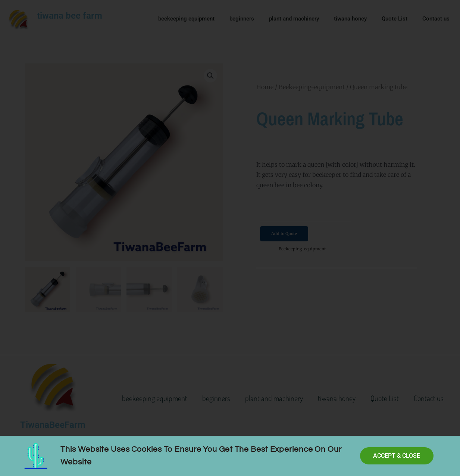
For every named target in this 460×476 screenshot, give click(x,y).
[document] (230, 238)
